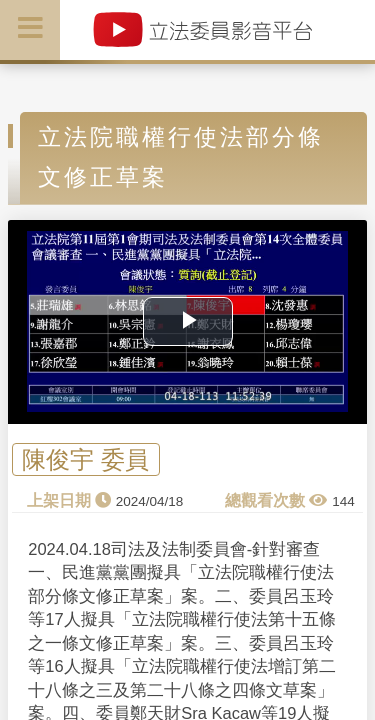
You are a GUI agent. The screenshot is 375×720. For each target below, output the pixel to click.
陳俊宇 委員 (85, 459)
